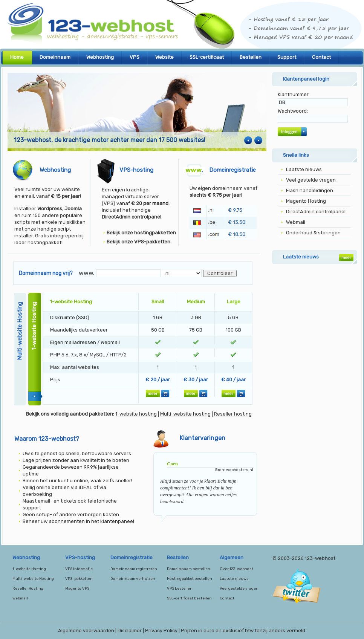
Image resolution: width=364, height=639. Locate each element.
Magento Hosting (306, 201)
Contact (321, 57)
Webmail (296, 222)
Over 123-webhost (236, 569)
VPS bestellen (180, 589)
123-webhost (182, 26)
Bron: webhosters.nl (234, 470)
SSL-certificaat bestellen (189, 598)
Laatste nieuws (304, 169)
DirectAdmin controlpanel (316, 212)
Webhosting (100, 57)
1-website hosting (136, 414)
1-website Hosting (29, 569)
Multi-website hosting (185, 414)
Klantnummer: (294, 94)
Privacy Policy (161, 631)
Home (17, 57)
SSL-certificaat (207, 57)
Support (287, 57)
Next (258, 140)
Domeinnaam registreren (134, 569)
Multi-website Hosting (33, 579)
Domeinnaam (55, 57)
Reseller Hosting (28, 589)
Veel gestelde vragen (311, 180)
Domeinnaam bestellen (189, 569)
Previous (248, 140)
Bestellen (251, 57)
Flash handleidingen (310, 190)
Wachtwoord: (293, 111)
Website (164, 57)
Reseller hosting (233, 414)
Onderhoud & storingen (313, 233)
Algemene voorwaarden (86, 631)
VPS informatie (79, 569)
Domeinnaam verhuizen (133, 579)
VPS (135, 57)
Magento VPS (77, 589)
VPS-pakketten (79, 579)
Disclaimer (130, 631)
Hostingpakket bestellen (190, 579)
